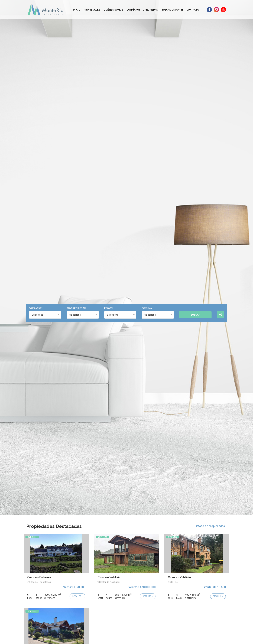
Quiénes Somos (113, 10)
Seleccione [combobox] (37, 315)
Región (108, 308)
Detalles (77, 596)
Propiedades (92, 10)
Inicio (77, 10)
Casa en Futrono (39, 577)
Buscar (195, 315)
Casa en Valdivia (109, 577)
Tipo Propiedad (76, 308)
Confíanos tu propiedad (142, 10)
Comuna (147, 308)
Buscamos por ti (172, 10)
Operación (36, 308)
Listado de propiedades (211, 526)
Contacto (193, 10)
